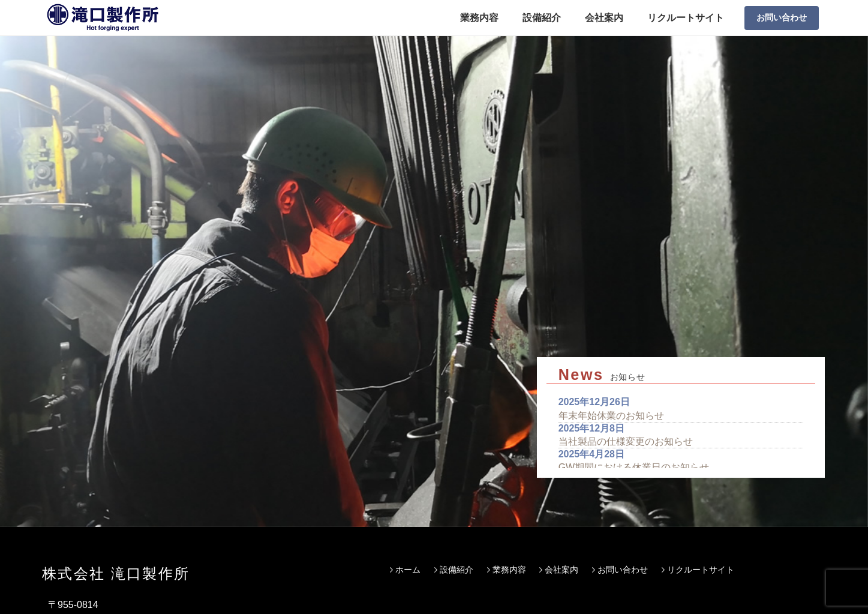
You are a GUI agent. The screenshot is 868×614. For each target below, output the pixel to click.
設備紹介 (542, 18)
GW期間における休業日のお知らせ (634, 337)
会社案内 (604, 18)
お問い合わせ (782, 17)
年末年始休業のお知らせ (611, 285)
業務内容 (479, 18)
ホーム (408, 424)
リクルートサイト (686, 18)
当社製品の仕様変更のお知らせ (626, 311)
